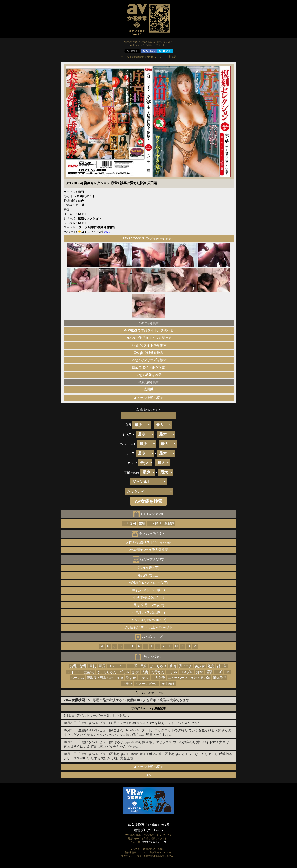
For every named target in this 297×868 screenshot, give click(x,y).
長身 (144, 666)
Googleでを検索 (148, 345)
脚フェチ (185, 666)
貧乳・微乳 (78, 666)
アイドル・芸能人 (81, 672)
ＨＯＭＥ (148, 775)
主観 (142, 523)
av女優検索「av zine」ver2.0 (148, 824)
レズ (218, 672)
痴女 (199, 672)
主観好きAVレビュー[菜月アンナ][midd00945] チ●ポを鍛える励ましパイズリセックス (141, 723)
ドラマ (127, 684)
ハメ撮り (155, 523)
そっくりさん (107, 672)
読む (107, 232)
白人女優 (158, 678)
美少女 (200, 666)
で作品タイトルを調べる (148, 330)
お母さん (158, 672)
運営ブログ (142, 830)
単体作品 (220, 678)
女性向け (168, 684)
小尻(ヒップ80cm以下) (148, 612)
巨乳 (93, 666)
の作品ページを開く (148, 238)
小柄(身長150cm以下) (148, 598)
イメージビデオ (147, 684)
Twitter (158, 830)
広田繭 (148, 389)
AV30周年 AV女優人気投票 (148, 550)
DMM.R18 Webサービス (154, 842)
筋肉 (173, 666)
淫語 (209, 672)
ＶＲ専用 (129, 523)
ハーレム (77, 678)
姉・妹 (222, 666)
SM (227, 672)
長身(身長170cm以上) (148, 605)
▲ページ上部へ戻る (148, 398)
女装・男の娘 (200, 678)
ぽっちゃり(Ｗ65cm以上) (148, 620)
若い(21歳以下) (149, 568)
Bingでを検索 (148, 367)
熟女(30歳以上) (149, 575)
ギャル (124, 672)
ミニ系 (133, 666)
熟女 (136, 672)
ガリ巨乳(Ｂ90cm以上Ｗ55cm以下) (148, 627)
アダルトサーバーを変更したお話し (103, 715)
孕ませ (131, 678)
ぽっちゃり (158, 666)
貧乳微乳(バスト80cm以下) (148, 583)
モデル (172, 672)
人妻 (145, 672)
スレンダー (117, 666)
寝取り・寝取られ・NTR (105, 678)
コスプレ (187, 672)
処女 (211, 666)
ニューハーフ (178, 678)
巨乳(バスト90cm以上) (148, 590)
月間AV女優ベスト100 (149, 542)
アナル (144, 678)
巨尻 (102, 666)
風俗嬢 (169, 523)
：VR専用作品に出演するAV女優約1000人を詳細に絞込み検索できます (126, 700)
